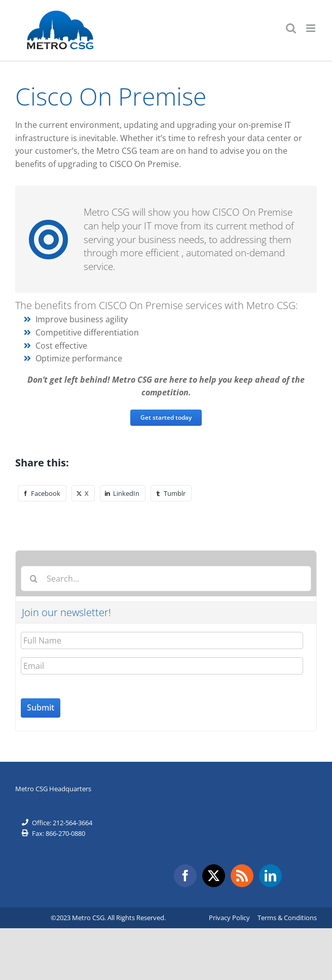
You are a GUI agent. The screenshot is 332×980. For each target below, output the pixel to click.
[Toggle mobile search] (291, 28)
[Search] (33, 579)
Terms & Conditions (287, 918)
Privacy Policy (229, 918)
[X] (83, 493)
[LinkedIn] (123, 493)
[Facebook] (42, 493)
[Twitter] (214, 876)
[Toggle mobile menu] (311, 28)
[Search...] (166, 579)
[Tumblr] (171, 493)
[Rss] (242, 876)
